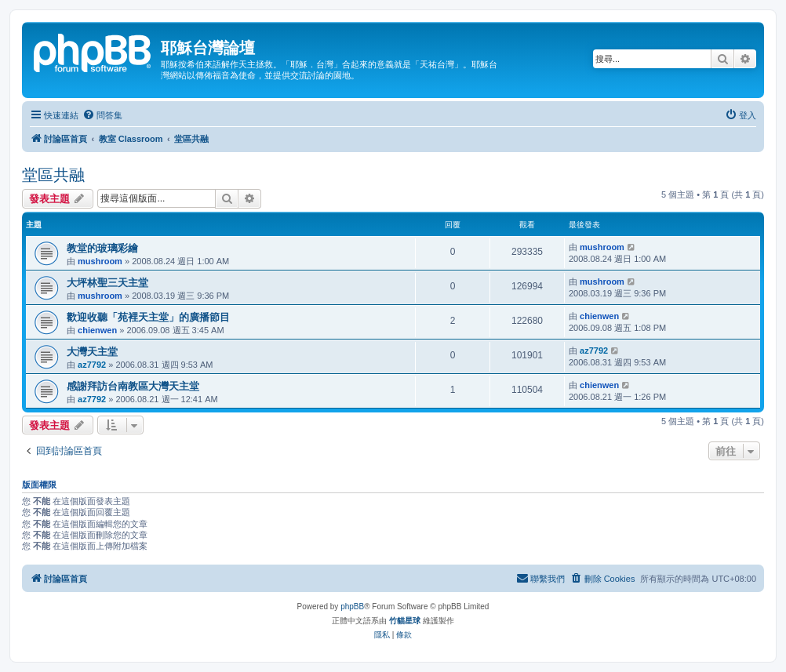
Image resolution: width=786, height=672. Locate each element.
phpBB (352, 607)
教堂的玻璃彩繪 (102, 248)
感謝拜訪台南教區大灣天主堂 (133, 386)
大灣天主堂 (92, 352)
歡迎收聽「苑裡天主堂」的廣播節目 (148, 317)
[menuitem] (102, 115)
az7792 (92, 365)
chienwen (97, 330)
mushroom (100, 261)
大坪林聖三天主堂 (107, 283)
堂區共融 (53, 175)
